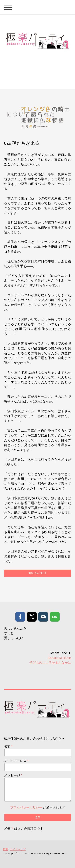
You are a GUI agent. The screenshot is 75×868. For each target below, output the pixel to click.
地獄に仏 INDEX (37, 573)
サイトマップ (18, 849)
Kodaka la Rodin (59, 658)
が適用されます (38, 807)
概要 (6, 849)
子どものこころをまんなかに (50, 662)
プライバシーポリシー (26, 807)
